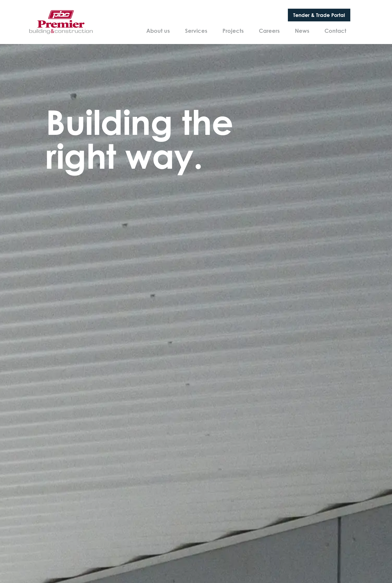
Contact (335, 31)
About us (158, 31)
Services (196, 31)
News (302, 31)
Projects (233, 31)
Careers (269, 31)
